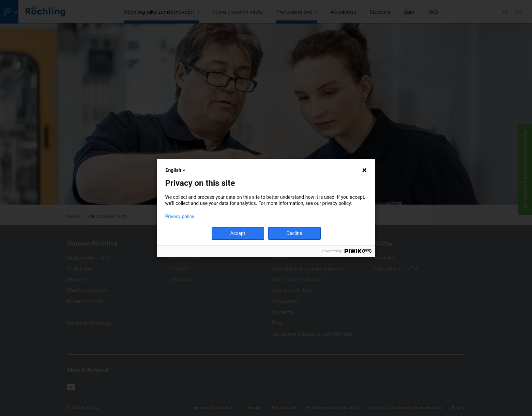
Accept (238, 233)
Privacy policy (180, 217)
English (176, 170)
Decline (294, 233)
